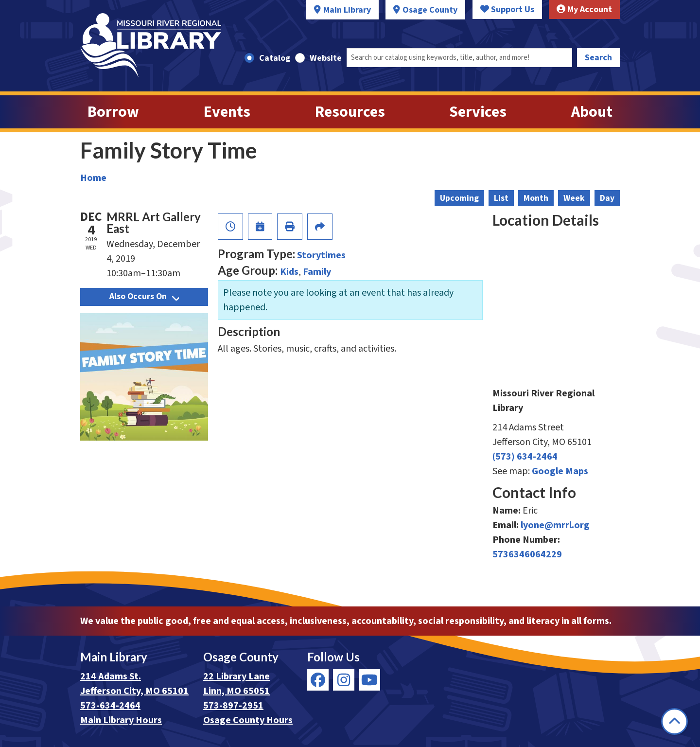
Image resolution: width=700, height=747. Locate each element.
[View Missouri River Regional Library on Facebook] (318, 680)
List (501, 198)
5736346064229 (527, 554)
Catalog (275, 58)
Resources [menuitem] (350, 112)
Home (93, 178)
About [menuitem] (592, 112)
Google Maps (560, 471)
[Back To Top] (674, 721)
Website (326, 58)
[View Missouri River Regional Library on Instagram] (344, 680)
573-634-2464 (110, 706)
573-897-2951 (233, 706)
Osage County (430, 10)
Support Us (507, 9)
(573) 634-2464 (525, 457)
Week (574, 198)
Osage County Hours (248, 720)
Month (536, 198)
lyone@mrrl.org (555, 525)
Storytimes (321, 255)
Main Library (347, 10)
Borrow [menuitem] (113, 112)
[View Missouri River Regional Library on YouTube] (369, 680)
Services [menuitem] (478, 112)
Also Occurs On (144, 296)
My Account (584, 9)
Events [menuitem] (227, 112)
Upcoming (459, 198)
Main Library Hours (121, 720)
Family (317, 272)
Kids (289, 272)
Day (607, 198)
